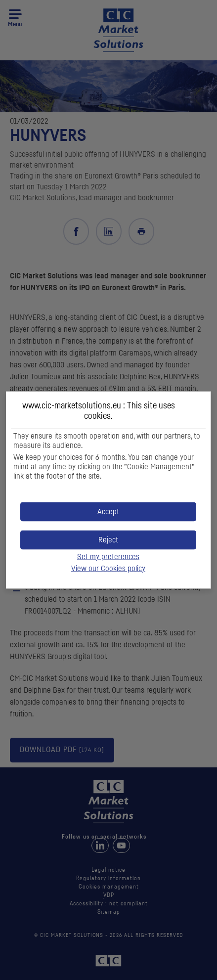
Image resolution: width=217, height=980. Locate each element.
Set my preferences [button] (108, 557)
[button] (108, 512)
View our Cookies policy (108, 569)
